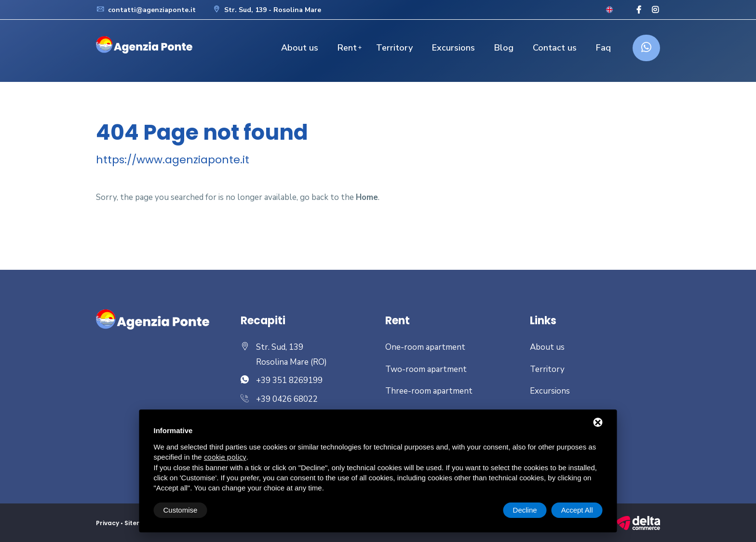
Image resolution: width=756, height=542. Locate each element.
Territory (394, 48)
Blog (504, 48)
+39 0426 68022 (287, 399)
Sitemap (138, 523)
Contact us (555, 48)
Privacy (108, 523)
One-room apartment (425, 347)
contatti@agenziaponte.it (146, 10)
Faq (603, 48)
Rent (347, 48)
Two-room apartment (426, 369)
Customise (181, 510)
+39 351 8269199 (289, 380)
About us (300, 48)
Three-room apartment (429, 391)
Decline (525, 510)
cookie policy (225, 457)
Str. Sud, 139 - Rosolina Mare (267, 10)
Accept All (577, 510)
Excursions (453, 48)
